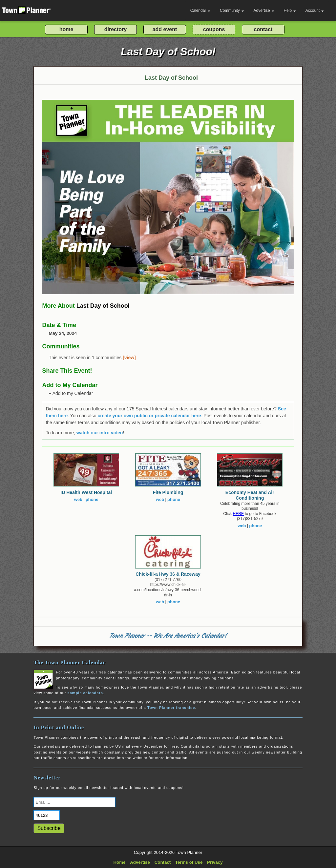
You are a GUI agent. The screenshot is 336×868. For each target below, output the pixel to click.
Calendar (200, 10)
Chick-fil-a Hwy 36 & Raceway (168, 574)
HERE (238, 514)
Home (119, 862)
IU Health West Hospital (86, 492)
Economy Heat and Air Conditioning (250, 495)
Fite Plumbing (168, 492)
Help (290, 10)
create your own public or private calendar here (149, 416)
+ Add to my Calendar (71, 393)
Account (315, 10)
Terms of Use (189, 862)
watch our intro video (100, 433)
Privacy (215, 862)
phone (92, 499)
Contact (163, 862)
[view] (129, 358)
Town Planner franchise (171, 708)
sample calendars (85, 693)
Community (232, 10)
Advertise (264, 10)
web (78, 499)
